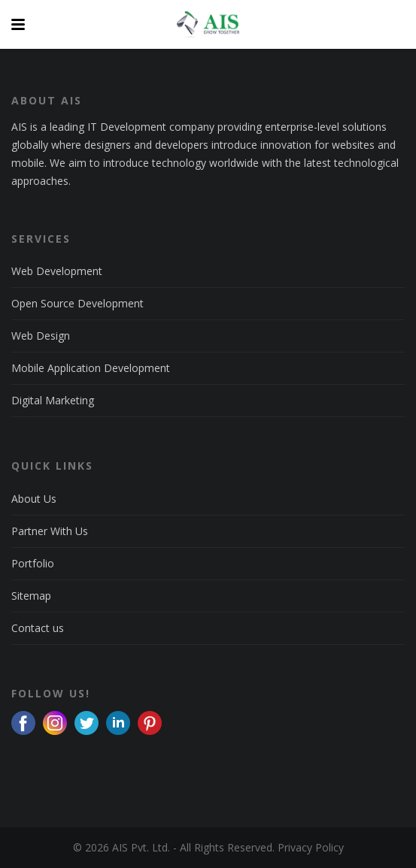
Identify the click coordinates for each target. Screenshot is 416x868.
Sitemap (31, 596)
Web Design (41, 336)
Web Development (57, 271)
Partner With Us (50, 531)
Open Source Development (77, 303)
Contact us (38, 628)
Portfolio (33, 563)
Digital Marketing (53, 400)
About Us (34, 499)
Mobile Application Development (91, 368)
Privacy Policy (311, 847)
